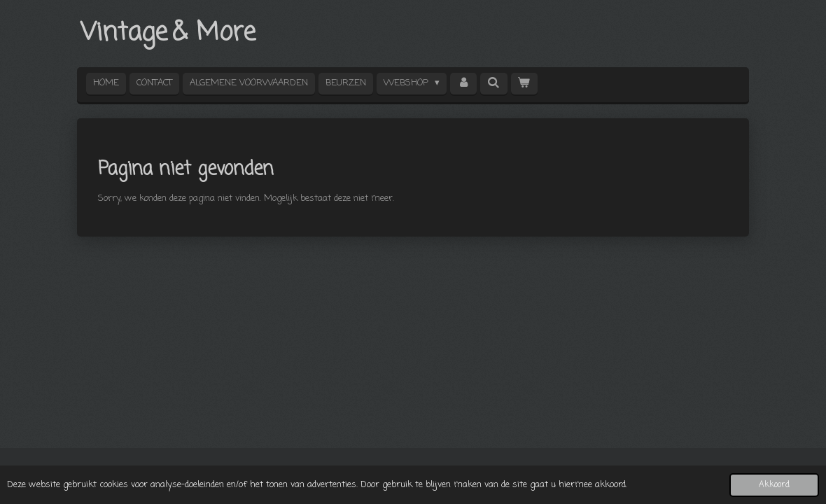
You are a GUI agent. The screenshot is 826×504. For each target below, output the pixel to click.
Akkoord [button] (774, 485)
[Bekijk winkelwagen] (524, 84)
